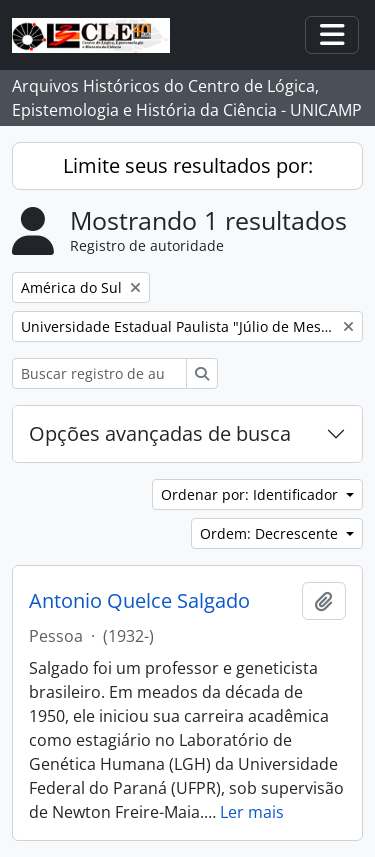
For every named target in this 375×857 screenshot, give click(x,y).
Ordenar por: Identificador (251, 494)
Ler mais (252, 812)
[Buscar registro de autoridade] (99, 373)
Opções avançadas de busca (160, 433)
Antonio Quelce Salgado (139, 601)
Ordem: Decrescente (271, 533)
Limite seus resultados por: (188, 165)
